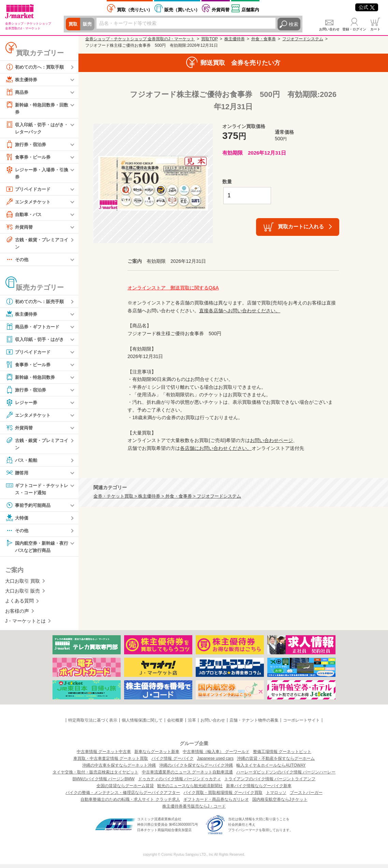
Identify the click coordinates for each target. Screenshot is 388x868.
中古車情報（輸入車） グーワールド (216, 755)
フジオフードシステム (303, 39)
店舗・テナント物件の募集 (254, 724)
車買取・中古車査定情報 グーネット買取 (111, 762)
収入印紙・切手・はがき (36, 342)
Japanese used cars (215, 762)
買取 (73, 24)
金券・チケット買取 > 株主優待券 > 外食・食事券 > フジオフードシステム (167, 496)
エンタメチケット (29, 203)
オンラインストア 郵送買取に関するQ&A (173, 288)
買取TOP (209, 39)
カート (375, 29)
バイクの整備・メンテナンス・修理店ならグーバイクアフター (123, 796)
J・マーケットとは (25, 625)
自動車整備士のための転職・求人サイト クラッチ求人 (130, 803)
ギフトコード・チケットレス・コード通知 (36, 491)
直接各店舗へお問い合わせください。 (240, 311)
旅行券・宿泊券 (27, 145)
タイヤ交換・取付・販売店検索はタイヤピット (95, 776)
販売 (88, 24)
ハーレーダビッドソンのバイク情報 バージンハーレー (286, 776)
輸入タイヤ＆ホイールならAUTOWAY (271, 769)
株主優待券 (22, 80)
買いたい (182, 10)
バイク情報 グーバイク (172, 762)
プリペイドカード (29, 191)
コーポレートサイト (301, 724)
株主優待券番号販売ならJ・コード (194, 810)
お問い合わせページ (271, 440)
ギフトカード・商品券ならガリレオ (216, 803)
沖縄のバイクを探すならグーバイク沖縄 (196, 769)
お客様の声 (17, 615)
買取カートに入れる (301, 226)
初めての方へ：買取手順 (36, 67)
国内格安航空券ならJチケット (280, 803)
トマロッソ (276, 796)
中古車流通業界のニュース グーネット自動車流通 (187, 776)
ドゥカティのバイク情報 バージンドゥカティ (180, 783)
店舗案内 (250, 10)
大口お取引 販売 (23, 595)
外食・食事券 (264, 39)
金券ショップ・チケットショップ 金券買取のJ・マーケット (140, 39)
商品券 (17, 92)
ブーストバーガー (306, 796)
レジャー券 (22, 405)
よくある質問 (19, 605)
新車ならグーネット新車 (157, 755)
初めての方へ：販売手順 (36, 304)
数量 (227, 182)
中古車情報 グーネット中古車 (104, 755)
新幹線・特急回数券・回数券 (36, 108)
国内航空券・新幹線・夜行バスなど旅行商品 (36, 549)
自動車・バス (25, 216)
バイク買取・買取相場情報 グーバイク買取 (223, 796)
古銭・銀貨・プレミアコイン (36, 245)
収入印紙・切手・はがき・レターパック (34, 128)
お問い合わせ (329, 29)
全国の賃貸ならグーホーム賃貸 (125, 789)
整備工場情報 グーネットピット (282, 755)
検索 (294, 24)
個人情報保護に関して (142, 724)
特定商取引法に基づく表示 (93, 724)
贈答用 (17, 475)
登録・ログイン (354, 29)
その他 (17, 262)
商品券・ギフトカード (34, 329)
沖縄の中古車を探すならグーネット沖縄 (119, 769)
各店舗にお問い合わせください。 (216, 448)
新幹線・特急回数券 (32, 380)
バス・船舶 (22, 463)
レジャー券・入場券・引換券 (36, 174)
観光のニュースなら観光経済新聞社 (190, 789)
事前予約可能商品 (29, 508)
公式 (367, 7)
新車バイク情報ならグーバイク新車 (259, 789)
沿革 (192, 724)
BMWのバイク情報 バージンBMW (104, 783)
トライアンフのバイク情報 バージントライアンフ (270, 783)
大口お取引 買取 (23, 585)
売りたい (135, 10)
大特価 (17, 521)
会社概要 (175, 724)
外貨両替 (221, 10)
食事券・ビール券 (29, 158)
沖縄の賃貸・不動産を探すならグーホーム (276, 762)
